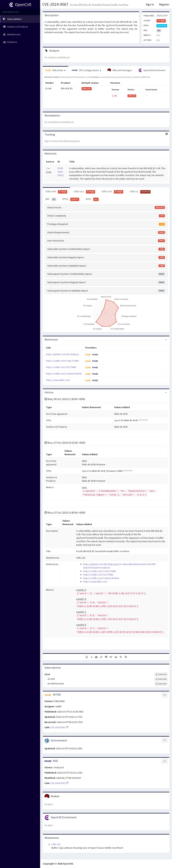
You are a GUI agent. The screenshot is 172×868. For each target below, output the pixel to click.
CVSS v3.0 (112, 192)
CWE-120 (56, 844)
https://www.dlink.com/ (58, 380)
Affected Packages (120, 70)
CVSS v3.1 (84, 192)
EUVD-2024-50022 (61, 172)
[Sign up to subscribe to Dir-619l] (161, 679)
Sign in (150, 4)
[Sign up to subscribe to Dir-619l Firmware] (161, 684)
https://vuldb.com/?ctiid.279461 (63, 361)
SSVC (92, 199)
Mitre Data (55, 70)
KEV (51, 199)
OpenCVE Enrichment (152, 70)
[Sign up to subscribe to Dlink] (161, 674)
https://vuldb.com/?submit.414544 (64, 374)
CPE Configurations (86, 70)
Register (164, 4)
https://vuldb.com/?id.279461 (61, 367)
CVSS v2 (140, 192)
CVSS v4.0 (56, 192)
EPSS (71, 199)
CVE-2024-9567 (55, 4)
